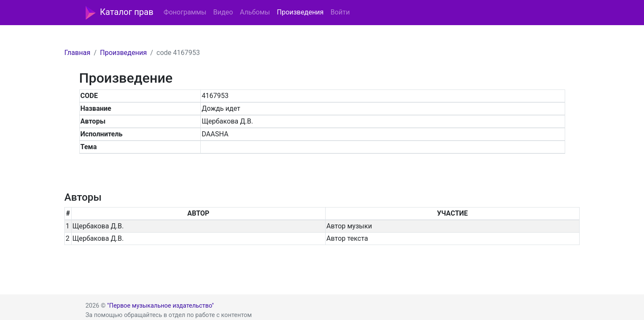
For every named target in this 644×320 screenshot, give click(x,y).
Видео (223, 12)
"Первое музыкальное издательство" (160, 306)
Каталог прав (120, 13)
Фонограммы (185, 12)
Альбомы (255, 12)
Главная (77, 53)
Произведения (300, 12)
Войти (340, 12)
